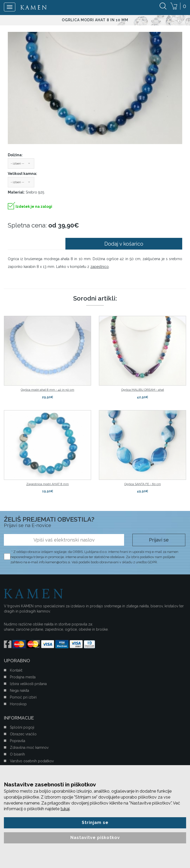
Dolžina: (15, 155)
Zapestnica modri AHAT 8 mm (47, 484)
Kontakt (16, 670)
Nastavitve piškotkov (95, 838)
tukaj (65, 809)
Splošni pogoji (22, 727)
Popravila (18, 741)
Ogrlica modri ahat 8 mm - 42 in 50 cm (47, 390)
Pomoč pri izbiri (23, 697)
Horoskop (18, 704)
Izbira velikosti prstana (28, 684)
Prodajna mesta (23, 677)
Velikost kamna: (22, 174)
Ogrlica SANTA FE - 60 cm (143, 484)
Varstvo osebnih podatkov (32, 761)
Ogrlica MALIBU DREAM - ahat (143, 390)
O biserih (17, 754)
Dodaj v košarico (124, 244)
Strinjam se (95, 823)
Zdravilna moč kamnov (29, 748)
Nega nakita (19, 691)
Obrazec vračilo (23, 734)
